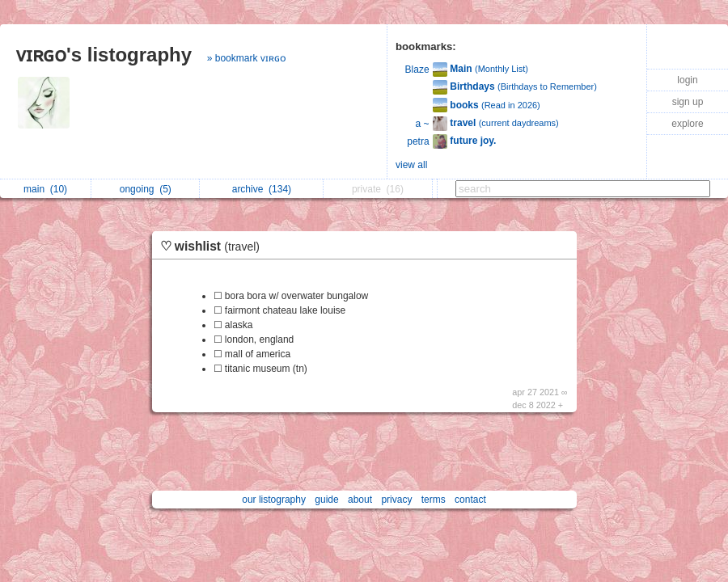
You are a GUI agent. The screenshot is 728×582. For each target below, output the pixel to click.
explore (687, 124)
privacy (396, 500)
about (360, 500)
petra (418, 141)
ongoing (146, 189)
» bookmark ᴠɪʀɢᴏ (247, 58)
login (687, 80)
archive (262, 189)
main (45, 189)
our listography (274, 500)
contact (470, 500)
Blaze (417, 70)
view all (411, 165)
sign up (688, 102)
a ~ (423, 124)
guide (326, 500)
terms (434, 500)
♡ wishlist (214, 246)
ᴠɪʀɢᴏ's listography (104, 55)
